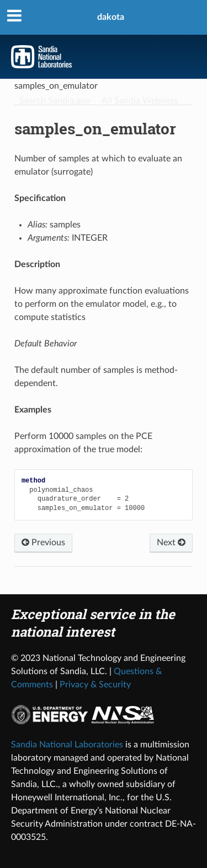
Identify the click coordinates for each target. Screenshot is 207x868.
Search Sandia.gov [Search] (55, 101)
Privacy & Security (95, 685)
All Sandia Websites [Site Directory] (140, 101)
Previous (43, 542)
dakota (111, 17)
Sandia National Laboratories (67, 745)
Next (171, 542)
